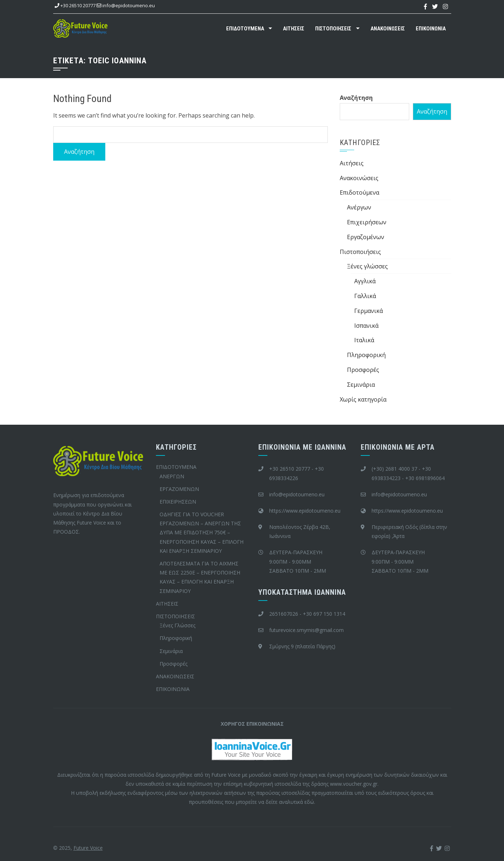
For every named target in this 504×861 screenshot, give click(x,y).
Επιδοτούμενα (359, 192)
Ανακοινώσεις (359, 178)
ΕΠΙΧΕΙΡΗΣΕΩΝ (178, 502)
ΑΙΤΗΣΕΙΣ (294, 29)
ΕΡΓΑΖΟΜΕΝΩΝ (179, 489)
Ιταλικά (364, 340)
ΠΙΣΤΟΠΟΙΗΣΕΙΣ (333, 29)
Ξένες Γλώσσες (177, 625)
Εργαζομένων (366, 237)
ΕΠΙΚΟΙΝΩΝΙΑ (431, 29)
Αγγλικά (365, 281)
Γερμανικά (369, 311)
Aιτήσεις (352, 163)
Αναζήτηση (356, 98)
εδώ (309, 802)
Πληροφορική (366, 355)
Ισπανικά (366, 326)
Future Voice (88, 848)
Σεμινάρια (361, 385)
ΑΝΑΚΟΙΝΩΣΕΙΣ (388, 29)
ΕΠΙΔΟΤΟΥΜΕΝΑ (245, 29)
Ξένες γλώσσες (367, 266)
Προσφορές (363, 370)
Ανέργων (359, 207)
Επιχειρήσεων (367, 222)
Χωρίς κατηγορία (363, 399)
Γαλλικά (365, 296)
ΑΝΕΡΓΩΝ (172, 476)
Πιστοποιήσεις (360, 252)
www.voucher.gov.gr (354, 784)
